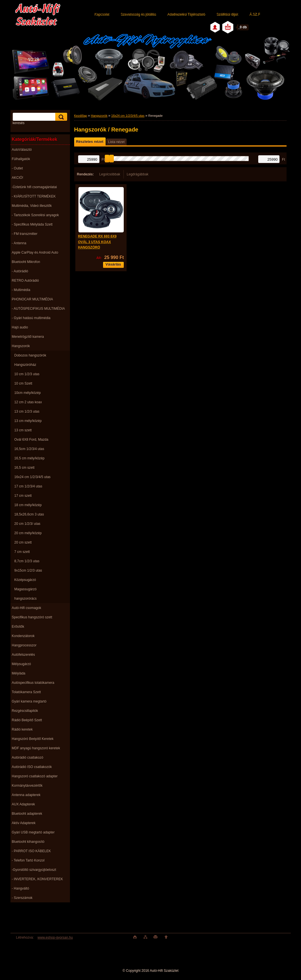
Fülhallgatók (21, 159)
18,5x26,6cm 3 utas (29, 514)
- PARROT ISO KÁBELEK (31, 851)
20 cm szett (23, 542)
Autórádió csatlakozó (28, 758)
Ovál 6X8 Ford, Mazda (31, 440)
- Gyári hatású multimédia (31, 318)
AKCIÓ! (18, 178)
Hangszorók (21, 346)
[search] (60, 117)
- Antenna (19, 243)
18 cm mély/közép (28, 505)
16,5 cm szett (24, 468)
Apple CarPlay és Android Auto (35, 253)
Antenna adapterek (26, 795)
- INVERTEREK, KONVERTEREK (38, 879)
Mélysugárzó (22, 664)
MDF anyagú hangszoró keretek (36, 748)
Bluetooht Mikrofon (26, 262)
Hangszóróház (25, 365)
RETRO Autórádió (25, 281)
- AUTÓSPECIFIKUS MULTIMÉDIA (39, 309)
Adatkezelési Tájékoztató (186, 14)
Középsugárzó (25, 580)
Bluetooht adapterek (27, 814)
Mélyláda (19, 673)
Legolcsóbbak (110, 174)
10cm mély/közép (28, 393)
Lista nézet (116, 142)
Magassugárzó (26, 589)
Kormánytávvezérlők (27, 786)
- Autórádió (20, 271)
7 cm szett (22, 552)
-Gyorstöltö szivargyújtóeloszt (34, 870)
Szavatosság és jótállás (138, 14)
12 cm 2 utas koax (28, 402)
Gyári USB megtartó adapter (33, 832)
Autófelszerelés (24, 655)
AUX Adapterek (24, 804)
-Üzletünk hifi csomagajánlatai (34, 187)
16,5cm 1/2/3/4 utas (29, 449)
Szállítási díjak (227, 14)
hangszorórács (26, 599)
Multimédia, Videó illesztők (32, 206)
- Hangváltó (21, 888)
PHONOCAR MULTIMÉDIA (33, 299)
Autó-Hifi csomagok (27, 608)
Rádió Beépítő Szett (27, 720)
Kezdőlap (81, 116)
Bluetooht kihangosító (28, 842)
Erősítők (18, 627)
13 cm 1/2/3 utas (27, 411)
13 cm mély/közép (28, 421)
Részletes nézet (90, 142)
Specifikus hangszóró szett (32, 617)
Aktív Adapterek (24, 823)
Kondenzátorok (23, 636)
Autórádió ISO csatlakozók (32, 767)
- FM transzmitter (25, 234)
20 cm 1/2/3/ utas (27, 524)
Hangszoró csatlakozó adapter (35, 776)
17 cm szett (23, 496)
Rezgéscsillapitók (25, 711)
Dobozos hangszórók (30, 355)
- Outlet (17, 168)
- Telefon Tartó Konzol (28, 860)
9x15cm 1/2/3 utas (28, 570)
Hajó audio (20, 327)
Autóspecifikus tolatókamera (33, 683)
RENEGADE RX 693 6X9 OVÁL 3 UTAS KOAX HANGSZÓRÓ (97, 242)
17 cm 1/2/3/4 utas (28, 486)
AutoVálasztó (22, 150)
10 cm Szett (23, 383)
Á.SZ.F (255, 14)
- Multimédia (21, 290)
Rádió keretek (22, 729)
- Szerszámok (22, 898)
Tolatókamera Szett (26, 692)
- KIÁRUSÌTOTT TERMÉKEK (34, 196)
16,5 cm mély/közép (30, 458)
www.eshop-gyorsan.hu (55, 937)
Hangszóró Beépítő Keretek (33, 739)
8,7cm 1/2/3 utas (27, 561)
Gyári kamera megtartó (29, 701)
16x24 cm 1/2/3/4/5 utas (33, 477)
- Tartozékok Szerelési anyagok (36, 215)
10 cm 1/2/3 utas (27, 374)
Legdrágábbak (138, 174)
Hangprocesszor (24, 645)
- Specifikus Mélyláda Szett (32, 224)
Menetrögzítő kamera (28, 337)
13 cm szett (23, 430)
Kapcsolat (102, 14)
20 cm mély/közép (28, 533)
